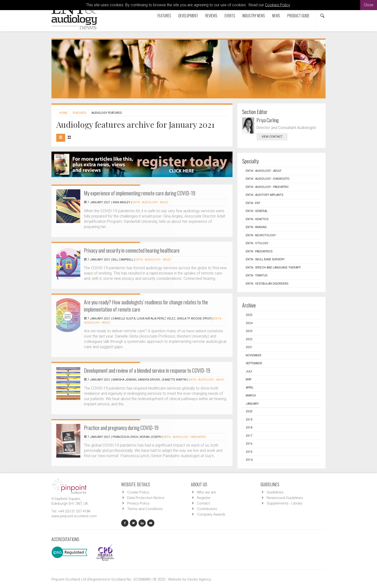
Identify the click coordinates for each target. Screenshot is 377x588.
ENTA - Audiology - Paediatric (185, 437)
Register (204, 498)
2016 (249, 444)
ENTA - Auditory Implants (264, 195)
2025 (249, 315)
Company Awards (211, 514)
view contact (272, 137)
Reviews (211, 16)
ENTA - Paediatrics (259, 251)
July (249, 371)
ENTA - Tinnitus (257, 275)
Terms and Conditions (145, 509)
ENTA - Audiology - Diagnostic (268, 179)
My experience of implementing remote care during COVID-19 (140, 193)
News (276, 16)
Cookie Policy (138, 492)
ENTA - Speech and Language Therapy (273, 268)
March (251, 396)
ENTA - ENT (253, 203)
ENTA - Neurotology (261, 235)
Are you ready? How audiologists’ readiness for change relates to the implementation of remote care (146, 306)
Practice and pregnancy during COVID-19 (121, 428)
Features (164, 16)
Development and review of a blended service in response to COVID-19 (147, 370)
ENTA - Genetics (257, 219)
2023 (249, 331)
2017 (249, 436)
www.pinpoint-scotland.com (74, 516)
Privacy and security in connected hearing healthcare (132, 250)
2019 (249, 420)
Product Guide (298, 16)
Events (230, 16)
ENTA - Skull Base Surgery (265, 259)
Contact (203, 503)
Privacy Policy (138, 503)
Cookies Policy (277, 5)
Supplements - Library (284, 503)
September (254, 363)
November (254, 355)
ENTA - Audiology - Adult (150, 202)
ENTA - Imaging (256, 227)
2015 (249, 452)
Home (63, 113)
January (252, 404)
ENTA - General (257, 211)
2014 (249, 460)
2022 (249, 339)
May (249, 379)
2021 (249, 347)
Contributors (207, 509)
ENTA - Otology (257, 243)
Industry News (254, 16)
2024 (249, 323)
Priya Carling (268, 120)
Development (188, 16)
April (250, 388)
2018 (249, 428)
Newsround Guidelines (285, 498)
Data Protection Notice (146, 498)
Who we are (207, 492)
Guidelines (275, 492)
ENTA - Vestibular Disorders (267, 284)
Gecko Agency (199, 579)
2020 (249, 411)
